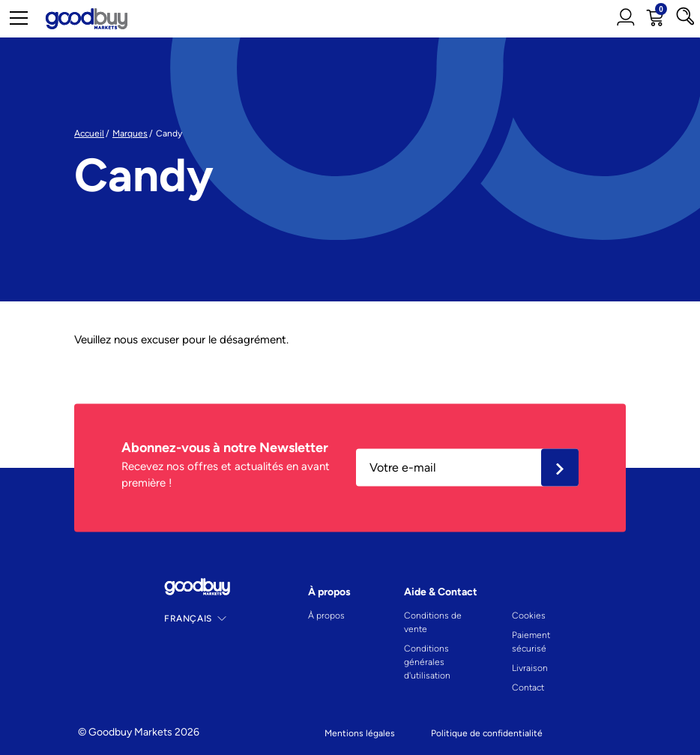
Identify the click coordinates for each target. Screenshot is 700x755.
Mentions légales (360, 733)
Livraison (530, 668)
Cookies (529, 616)
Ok (560, 468)
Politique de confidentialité (487, 733)
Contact (528, 688)
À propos (326, 616)
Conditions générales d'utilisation (427, 662)
